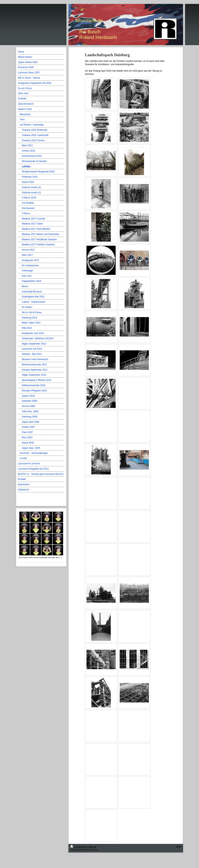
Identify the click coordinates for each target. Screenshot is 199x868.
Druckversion (79, 847)
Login (178, 846)
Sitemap (93, 847)
